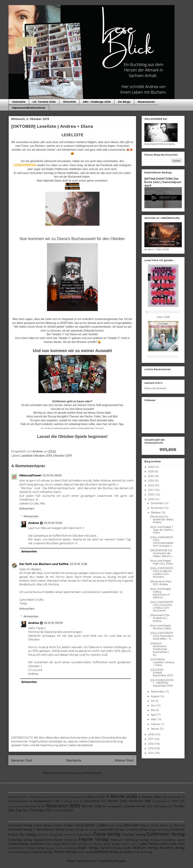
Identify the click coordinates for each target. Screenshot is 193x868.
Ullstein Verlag (65, 852)
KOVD (65, 844)
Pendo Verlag (35, 848)
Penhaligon (70, 848)
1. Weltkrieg (35, 797)
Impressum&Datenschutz (29, 108)
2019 (151, 499)
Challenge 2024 (70, 801)
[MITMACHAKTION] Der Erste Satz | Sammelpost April (163, 182)
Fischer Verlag (134, 834)
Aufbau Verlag (74, 825)
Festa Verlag (107, 834)
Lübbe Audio (168, 844)
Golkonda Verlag (20, 840)
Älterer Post (124, 760)
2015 (151, 748)
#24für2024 (15, 797)
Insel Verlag (53, 844)
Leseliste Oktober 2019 (36, 456)
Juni (154, 705)
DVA (127, 830)
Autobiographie (18, 801)
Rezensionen (146, 102)
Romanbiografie (113, 806)
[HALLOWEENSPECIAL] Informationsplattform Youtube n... (162, 542)
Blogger (120, 861)
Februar (156, 724)
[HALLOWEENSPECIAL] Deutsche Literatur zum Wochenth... (162, 606)
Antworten (27, 509)
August (155, 696)
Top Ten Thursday (30, 810)
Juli (153, 701)
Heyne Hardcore (65, 840)
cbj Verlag (146, 852)
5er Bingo (124, 102)
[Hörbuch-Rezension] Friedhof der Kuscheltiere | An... (160, 649)
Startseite (19, 102)
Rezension (57, 806)
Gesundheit (92, 801)
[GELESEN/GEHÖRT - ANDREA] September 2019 (162, 683)
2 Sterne (52, 797)
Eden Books (85, 835)
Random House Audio (116, 848)
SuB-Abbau (160, 806)
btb (137, 852)
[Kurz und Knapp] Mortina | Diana (161, 627)
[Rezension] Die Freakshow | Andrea (160, 618)
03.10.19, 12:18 (78, 564)
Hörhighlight (159, 801)
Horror (113, 801)
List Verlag (94, 844)
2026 (151, 467)
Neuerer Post (22, 760)
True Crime (60, 810)
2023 (151, 481)
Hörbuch (136, 801)
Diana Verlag (139, 830)
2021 (151, 490)
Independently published (26, 844)
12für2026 (69, 102)
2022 (151, 485)
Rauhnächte (33, 806)
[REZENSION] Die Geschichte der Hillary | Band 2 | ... (162, 553)
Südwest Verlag (42, 852)
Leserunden (15, 806)
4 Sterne (115, 796)
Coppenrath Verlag (110, 830)
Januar (155, 729)
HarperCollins (43, 840)
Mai (153, 710)
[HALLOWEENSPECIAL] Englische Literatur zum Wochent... (162, 572)
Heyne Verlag (94, 839)
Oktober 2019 (62, 456)
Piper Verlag (88, 848)
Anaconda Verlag (20, 825)
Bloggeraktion (43, 801)
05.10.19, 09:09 (53, 623)
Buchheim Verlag (20, 830)
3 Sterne (91, 797)
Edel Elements (67, 835)
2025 (151, 471)
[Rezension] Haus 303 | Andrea (161, 583)
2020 (151, 495)
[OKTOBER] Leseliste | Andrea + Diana (162, 662)
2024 (151, 476)
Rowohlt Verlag (172, 848)
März (154, 719)
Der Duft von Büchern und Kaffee (44, 564)
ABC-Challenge (171, 797)
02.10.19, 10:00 (53, 523)
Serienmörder (137, 806)
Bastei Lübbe (96, 825)
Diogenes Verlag (159, 830)
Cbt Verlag (90, 830)
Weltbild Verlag (106, 852)
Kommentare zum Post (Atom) (81, 773)
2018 (151, 734)
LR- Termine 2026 (44, 102)
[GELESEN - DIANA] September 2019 (161, 673)
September (158, 692)
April (154, 715)
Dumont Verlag (47, 835)
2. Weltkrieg (71, 797)
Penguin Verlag (54, 848)
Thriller (179, 806)
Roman (87, 806)
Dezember (158, 503)
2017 (151, 739)
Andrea (33, 523)
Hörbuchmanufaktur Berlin (167, 840)
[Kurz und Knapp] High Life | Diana (161, 562)
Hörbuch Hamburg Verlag (130, 840)
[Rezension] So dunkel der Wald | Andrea (162, 520)
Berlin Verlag (116, 825)
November (158, 508)
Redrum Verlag (145, 848)
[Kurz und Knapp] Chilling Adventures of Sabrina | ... (161, 593)
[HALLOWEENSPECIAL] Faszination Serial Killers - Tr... (162, 636)
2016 (151, 744)
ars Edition (126, 852)
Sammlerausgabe (19, 852)
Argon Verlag (42, 825)
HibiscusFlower (30, 475)
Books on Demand (172, 825)
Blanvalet (131, 825)
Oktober (156, 513)
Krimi (175, 801)
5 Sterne (145, 797)
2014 (151, 753)
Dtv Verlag (28, 834)
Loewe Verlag (111, 844)
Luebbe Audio (129, 844)
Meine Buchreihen (155, 388)
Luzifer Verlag (148, 844)
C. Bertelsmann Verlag (49, 830)
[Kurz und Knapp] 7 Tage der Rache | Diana (162, 530)
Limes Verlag (78, 844)
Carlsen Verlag (74, 830)
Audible (58, 825)
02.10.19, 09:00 (52, 475)
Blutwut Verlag (149, 825)
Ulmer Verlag (85, 852)
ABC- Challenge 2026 (97, 102)
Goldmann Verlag (166, 834)
